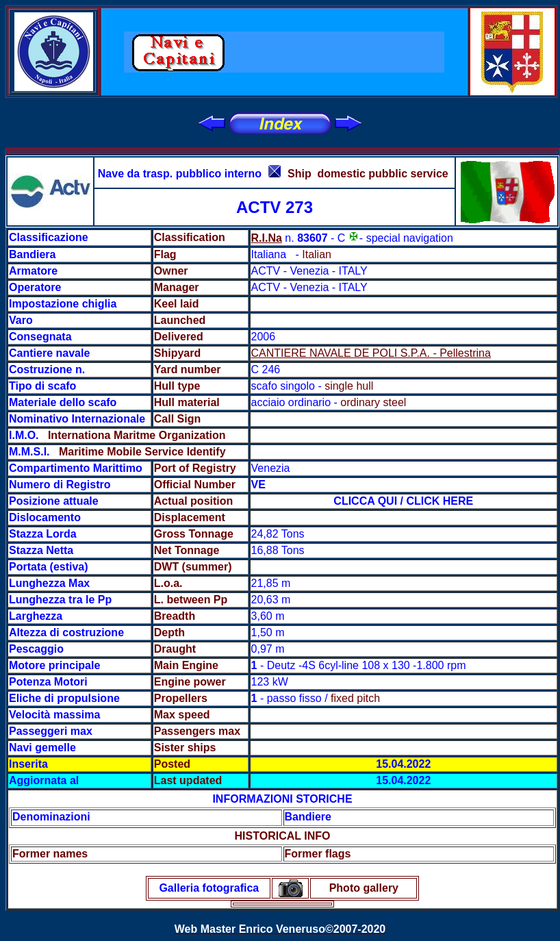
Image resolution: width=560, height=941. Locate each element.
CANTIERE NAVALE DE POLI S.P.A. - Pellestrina (371, 353)
